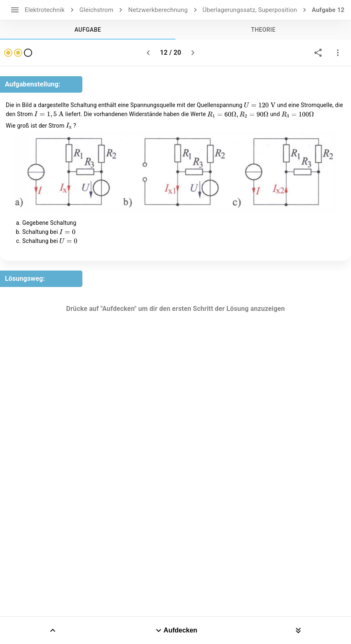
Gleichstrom (97, 10)
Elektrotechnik (45, 10)
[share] (318, 53)
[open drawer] (15, 10)
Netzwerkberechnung (158, 10)
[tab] (88, 30)
